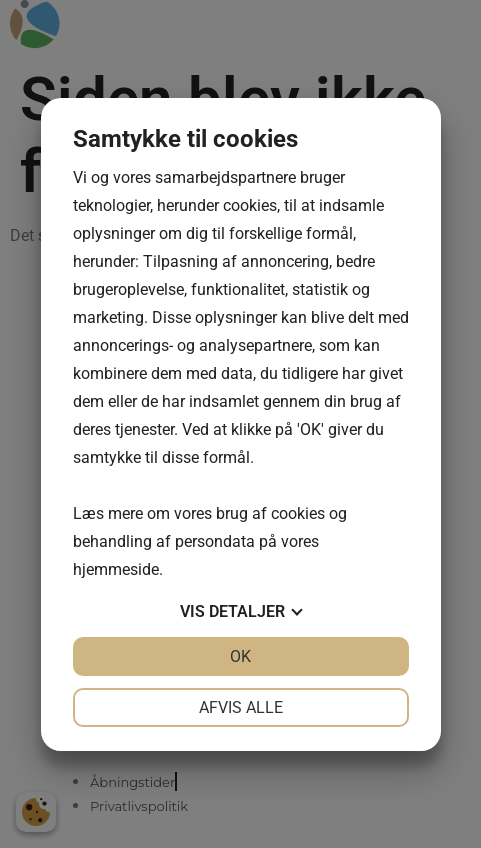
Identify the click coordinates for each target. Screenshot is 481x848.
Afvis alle (241, 707)
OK (240, 656)
